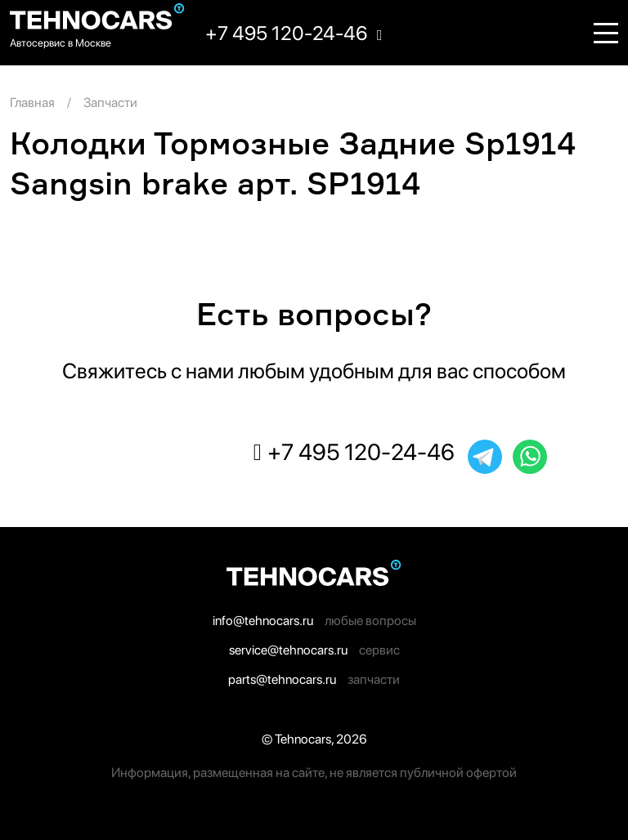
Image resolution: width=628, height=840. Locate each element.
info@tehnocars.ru (263, 621)
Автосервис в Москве (61, 43)
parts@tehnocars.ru (282, 679)
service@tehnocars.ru (288, 650)
